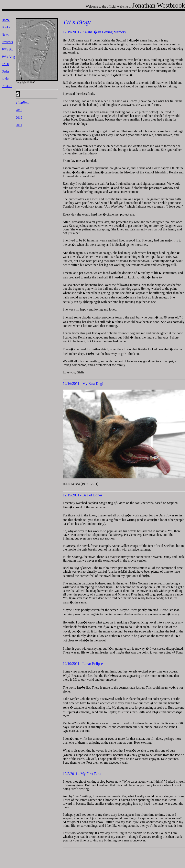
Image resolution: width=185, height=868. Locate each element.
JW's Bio (8, 49)
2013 (19, 110)
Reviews (7, 42)
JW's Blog (8, 57)
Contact (7, 86)
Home (6, 20)
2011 (19, 125)
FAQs (5, 64)
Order (5, 71)
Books (6, 27)
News (5, 35)
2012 (19, 118)
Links (5, 79)
